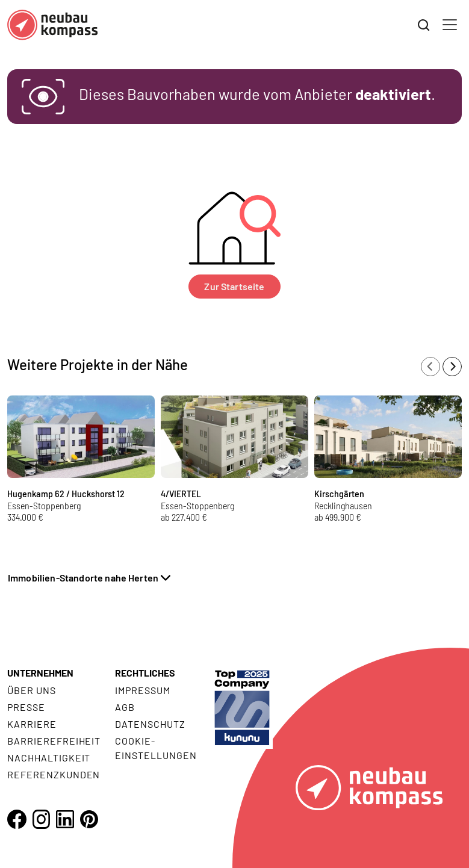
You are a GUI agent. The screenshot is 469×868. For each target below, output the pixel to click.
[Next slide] (452, 367)
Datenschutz (150, 724)
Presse (26, 707)
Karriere (32, 724)
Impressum (143, 690)
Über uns (32, 690)
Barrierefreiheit (54, 741)
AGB (125, 707)
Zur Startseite (234, 286)
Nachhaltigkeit (49, 758)
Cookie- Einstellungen (156, 748)
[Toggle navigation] (450, 25)
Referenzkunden (54, 774)
